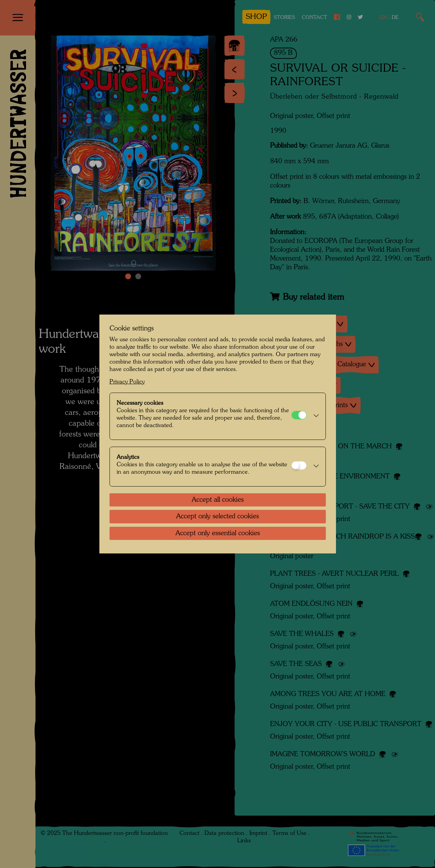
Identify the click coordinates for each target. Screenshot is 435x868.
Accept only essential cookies (218, 534)
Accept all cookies (218, 500)
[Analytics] (299, 465)
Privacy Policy (127, 382)
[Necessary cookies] (299, 415)
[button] (314, 416)
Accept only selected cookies (217, 517)
